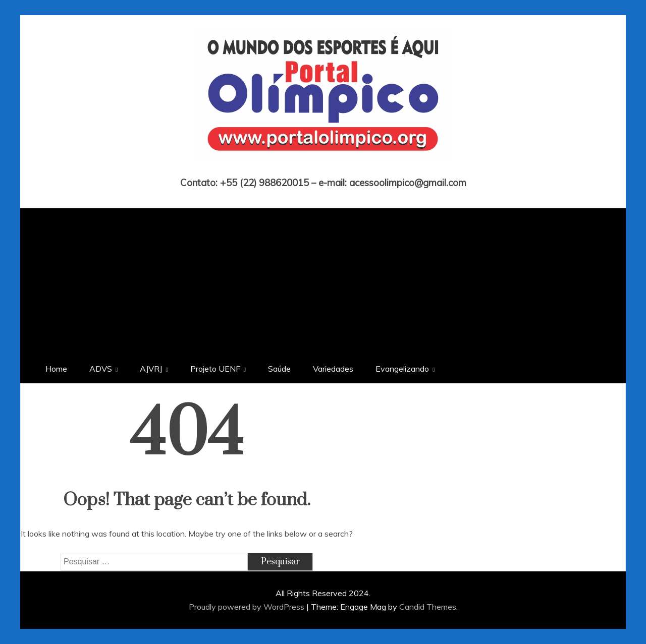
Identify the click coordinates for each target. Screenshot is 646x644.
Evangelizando (402, 369)
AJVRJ (151, 369)
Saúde (279, 369)
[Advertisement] (323, 279)
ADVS (101, 369)
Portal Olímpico (323, 168)
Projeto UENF (215, 369)
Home (56, 369)
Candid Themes (428, 607)
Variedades (333, 369)
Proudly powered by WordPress (248, 607)
